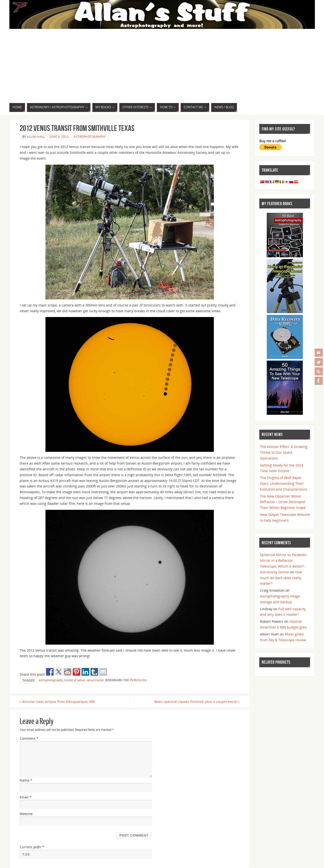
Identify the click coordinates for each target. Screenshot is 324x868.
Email (26, 797)
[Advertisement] (162, 67)
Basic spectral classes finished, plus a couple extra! (197, 702)
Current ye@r (32, 847)
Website (26, 814)
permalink (138, 680)
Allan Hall (36, 136)
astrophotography (51, 680)
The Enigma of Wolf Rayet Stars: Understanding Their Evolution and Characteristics (284, 483)
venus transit (95, 680)
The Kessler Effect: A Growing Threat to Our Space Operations (284, 452)
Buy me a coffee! (273, 141)
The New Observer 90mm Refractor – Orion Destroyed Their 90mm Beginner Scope (283, 502)
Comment (29, 738)
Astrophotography (90, 136)
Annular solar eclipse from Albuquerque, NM (57, 702)
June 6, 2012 (59, 136)
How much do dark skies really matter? (281, 578)
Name (26, 780)
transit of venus (75, 680)
